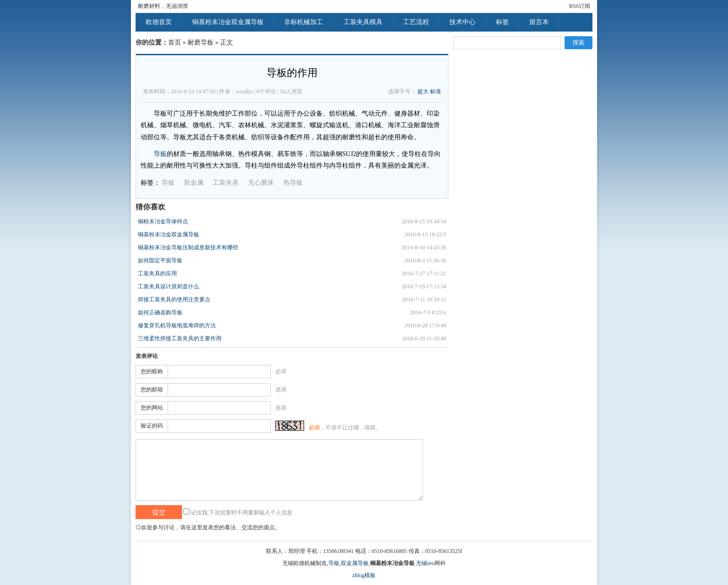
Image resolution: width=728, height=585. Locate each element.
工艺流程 (416, 22)
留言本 (539, 22)
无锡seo (425, 563)
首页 (175, 42)
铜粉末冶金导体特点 (163, 221)
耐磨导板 (201, 42)
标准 (435, 91)
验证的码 (152, 426)
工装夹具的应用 (157, 273)
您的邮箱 (152, 390)
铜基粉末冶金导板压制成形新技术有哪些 (188, 247)
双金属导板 (355, 563)
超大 (423, 91)
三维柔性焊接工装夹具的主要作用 (180, 338)
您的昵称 (152, 371)
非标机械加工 (304, 22)
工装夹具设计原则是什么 (169, 286)
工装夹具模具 (363, 22)
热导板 (293, 183)
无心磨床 (261, 183)
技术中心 (462, 22)
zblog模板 (364, 575)
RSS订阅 (580, 6)
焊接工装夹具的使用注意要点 (174, 299)
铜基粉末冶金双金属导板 (228, 22)
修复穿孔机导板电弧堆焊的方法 (177, 325)
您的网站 (152, 408)
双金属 (194, 183)
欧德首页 (159, 22)
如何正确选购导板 (160, 312)
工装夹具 (226, 183)
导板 (160, 154)
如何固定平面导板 (160, 260)
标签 (502, 22)
